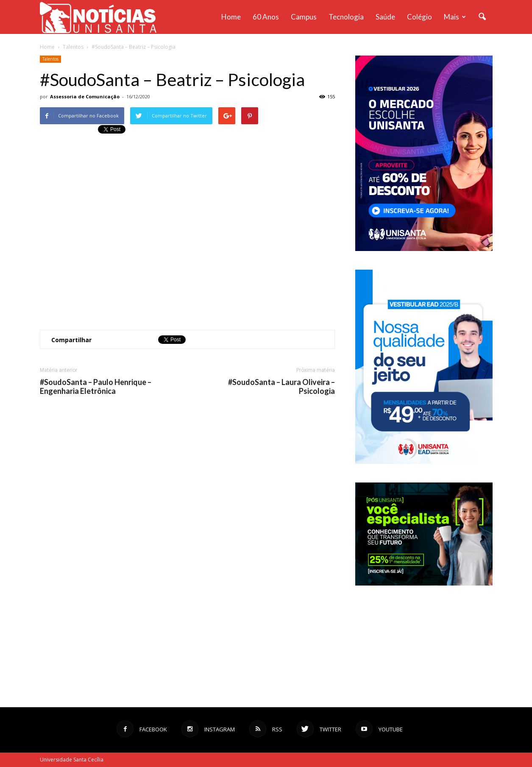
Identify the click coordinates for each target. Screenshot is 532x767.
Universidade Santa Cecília (72, 760)
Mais (455, 17)
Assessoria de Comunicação (85, 96)
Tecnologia (346, 17)
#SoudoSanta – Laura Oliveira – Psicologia (281, 387)
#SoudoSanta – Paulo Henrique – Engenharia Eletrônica (96, 387)
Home (231, 17)
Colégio (419, 17)
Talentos (50, 59)
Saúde (385, 17)
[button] (482, 17)
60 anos (266, 17)
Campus (304, 17)
